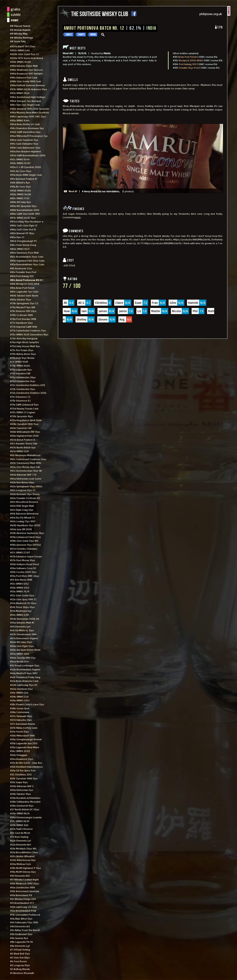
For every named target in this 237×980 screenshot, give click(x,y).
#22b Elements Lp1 (20, 840)
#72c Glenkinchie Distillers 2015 (28, 385)
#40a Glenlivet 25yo (21, 689)
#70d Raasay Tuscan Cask (24, 408)
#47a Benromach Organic (24, 638)
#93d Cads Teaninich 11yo (24, 140)
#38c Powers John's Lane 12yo (27, 704)
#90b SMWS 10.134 (20, 190)
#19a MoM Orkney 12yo (23, 872)
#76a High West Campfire (24, 342)
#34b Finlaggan (19, 755)
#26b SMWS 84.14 (20, 813)
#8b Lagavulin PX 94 (22, 942)
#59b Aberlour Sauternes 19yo (27, 533)
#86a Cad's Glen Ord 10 (23, 229)
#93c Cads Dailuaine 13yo (24, 144)
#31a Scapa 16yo (19, 782)
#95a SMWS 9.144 (20, 120)
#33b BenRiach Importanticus (26, 767)
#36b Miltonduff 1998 (22, 735)
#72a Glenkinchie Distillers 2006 (28, 393)
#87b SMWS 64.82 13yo (23, 218)
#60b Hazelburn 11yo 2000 (25, 525)
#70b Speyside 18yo (21, 416)
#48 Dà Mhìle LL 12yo (22, 630)
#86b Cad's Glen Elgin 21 (24, 225)
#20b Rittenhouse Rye (23, 860)
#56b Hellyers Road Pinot (24, 564)
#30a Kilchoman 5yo (22, 790)
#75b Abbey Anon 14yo (23, 354)
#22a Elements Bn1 (20, 844)
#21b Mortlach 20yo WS (23, 848)
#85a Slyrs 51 (17, 237)
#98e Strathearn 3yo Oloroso (27, 70)
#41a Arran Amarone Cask (24, 681)
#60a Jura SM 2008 (21, 529)
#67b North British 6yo (23, 447)
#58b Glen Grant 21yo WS (24, 541)
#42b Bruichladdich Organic (25, 669)
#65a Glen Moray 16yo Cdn (25, 467)
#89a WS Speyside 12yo (23, 206)
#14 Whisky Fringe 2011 (23, 899)
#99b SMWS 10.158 (20, 62)
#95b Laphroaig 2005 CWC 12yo (28, 116)
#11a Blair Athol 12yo (21, 918)
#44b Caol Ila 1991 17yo (23, 658)
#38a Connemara (20, 712)
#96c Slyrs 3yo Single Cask (25, 105)
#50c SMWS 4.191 (19, 615)
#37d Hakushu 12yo (21, 720)
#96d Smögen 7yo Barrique (26, 101)
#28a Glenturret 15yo (22, 806)
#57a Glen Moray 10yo (23, 560)
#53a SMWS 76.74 (20, 591)
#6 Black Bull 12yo (20, 953)
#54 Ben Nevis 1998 (21, 580)
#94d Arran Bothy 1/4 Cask (25, 124)
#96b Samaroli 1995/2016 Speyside (30, 109)
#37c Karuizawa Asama (22, 724)
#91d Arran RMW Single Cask (26, 175)
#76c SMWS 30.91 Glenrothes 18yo (29, 334)
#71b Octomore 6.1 (20, 400)
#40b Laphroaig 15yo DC (24, 685)
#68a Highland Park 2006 (24, 436)
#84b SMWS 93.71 (20, 249)
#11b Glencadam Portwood (25, 915)
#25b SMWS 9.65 (19, 825)
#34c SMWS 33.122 (20, 751)
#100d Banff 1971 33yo (23, 46)
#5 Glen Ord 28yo (20, 957)
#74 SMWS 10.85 (19, 362)
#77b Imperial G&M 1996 (24, 327)
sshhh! (16, 15)
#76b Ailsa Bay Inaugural (24, 338)
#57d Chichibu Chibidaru (24, 549)
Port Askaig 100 (188, 64)
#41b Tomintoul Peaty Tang (25, 677)
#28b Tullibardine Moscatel (25, 802)
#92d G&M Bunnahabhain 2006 (28, 155)
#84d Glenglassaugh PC (24, 241)
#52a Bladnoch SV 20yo (23, 603)
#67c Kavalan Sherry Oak (24, 443)
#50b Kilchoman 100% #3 (25, 619)
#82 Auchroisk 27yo (21, 268)
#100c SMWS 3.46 (20, 50)
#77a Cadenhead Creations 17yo (28, 330)
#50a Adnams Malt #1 (22, 622)
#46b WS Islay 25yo (21, 642)
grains (15, 9)
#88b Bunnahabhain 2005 (25, 210)
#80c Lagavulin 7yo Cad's (24, 291)
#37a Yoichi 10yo (19, 731)
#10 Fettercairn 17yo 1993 (24, 922)
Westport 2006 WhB (190, 60)
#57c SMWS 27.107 (20, 552)
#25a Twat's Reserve (21, 829)
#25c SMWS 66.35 (20, 821)
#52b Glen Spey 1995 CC (23, 599)
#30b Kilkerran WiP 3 (22, 786)
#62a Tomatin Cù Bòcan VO (25, 498)
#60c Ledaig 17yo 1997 (23, 521)
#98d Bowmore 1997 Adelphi (26, 73)
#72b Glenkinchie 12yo (23, 389)
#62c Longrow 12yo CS (23, 490)
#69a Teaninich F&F (21, 428)
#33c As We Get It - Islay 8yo (26, 763)
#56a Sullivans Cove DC (23, 568)
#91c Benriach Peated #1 (24, 179)
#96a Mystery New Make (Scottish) (30, 112)
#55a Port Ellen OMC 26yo (25, 576)
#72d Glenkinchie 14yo (23, 381)
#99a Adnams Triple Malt (24, 66)
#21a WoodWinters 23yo (24, 852)
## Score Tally (18, 41)
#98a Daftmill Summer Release (27, 85)
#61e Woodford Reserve (24, 502)
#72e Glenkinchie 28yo (23, 377)
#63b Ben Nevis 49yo (22, 482)
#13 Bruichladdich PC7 (22, 903)
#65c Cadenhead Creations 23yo (28, 459)
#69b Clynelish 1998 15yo (24, 424)
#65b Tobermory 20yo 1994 (26, 463)
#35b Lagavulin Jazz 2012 (24, 743)
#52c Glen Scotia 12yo (22, 595)
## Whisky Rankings (22, 37)
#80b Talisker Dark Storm (24, 295)
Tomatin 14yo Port (189, 68)
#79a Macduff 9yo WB (23, 307)
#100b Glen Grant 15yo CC (25, 54)
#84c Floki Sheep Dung (23, 245)
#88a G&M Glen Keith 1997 (25, 214)
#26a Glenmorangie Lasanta (26, 817)
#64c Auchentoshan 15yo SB (26, 471)
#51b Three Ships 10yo (22, 607)
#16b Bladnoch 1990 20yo (25, 883)
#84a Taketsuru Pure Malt (24, 253)
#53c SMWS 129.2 (19, 584)
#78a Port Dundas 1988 (23, 319)
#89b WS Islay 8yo (20, 202)
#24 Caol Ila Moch (20, 833)
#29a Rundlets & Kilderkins (25, 798)
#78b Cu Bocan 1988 (21, 315)
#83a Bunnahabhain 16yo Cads (27, 264)
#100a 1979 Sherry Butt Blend (26, 58)
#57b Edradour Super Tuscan (26, 556)
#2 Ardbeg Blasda (20, 969)
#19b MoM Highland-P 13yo (26, 868)
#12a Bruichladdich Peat (23, 911)
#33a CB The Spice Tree (23, 770)
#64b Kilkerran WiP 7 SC (23, 475)
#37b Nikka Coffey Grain (24, 728)
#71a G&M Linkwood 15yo (24, 404)
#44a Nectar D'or (19, 661)
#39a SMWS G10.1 (20, 700)
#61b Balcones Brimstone (24, 513)
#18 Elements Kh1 (20, 876)
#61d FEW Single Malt (22, 506)
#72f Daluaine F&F (20, 373)
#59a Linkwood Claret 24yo (26, 537)
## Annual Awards (20, 30)
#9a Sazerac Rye (19, 938)
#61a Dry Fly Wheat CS (22, 517)
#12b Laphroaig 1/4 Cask (24, 907)
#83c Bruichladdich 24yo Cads (27, 257)
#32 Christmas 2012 (21, 774)
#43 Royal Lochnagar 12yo (25, 665)
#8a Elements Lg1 (20, 946)
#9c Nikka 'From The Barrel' (25, 930)
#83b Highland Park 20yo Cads (27, 260)
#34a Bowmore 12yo (22, 759)
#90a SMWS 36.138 (20, 194)
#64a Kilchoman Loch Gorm (26, 478)
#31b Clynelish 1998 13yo (24, 778)
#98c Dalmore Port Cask (24, 77)
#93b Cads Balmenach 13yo (25, 148)
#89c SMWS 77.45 (20, 198)
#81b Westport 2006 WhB (25, 284)
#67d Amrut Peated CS (23, 440)
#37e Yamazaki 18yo (21, 716)
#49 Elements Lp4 (20, 626)
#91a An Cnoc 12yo (20, 186)
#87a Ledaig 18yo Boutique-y (27, 221)
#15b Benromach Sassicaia (25, 891)
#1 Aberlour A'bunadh (22, 973)
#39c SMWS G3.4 (19, 693)
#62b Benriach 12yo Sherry (25, 494)
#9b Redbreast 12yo (21, 934)
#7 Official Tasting (20, 949)
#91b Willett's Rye (20, 182)
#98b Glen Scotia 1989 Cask (26, 81)
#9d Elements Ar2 (20, 926)
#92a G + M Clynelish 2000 (26, 167)
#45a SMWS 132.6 (20, 654)
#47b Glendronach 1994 (23, 634)
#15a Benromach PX (21, 895)
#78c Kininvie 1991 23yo (23, 311)
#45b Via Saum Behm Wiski (25, 650)
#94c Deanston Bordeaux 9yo (27, 128)
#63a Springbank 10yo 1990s (26, 486)
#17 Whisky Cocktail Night (24, 879)
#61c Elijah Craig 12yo (22, 510)
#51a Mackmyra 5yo (21, 611)
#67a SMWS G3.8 (19, 451)
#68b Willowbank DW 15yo (25, 432)
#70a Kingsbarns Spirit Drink (26, 420)
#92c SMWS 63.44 (20, 159)
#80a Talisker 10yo (21, 299)
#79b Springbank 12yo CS (24, 303)
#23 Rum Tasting (19, 837)
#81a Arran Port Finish (22, 288)
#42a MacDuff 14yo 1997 (24, 673)
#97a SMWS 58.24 (20, 93)
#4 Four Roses (18, 961)
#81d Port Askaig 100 (22, 276)
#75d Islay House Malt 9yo (25, 346)
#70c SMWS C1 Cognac (23, 412)
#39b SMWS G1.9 (19, 697)
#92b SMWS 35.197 (20, 163)
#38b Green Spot (20, 708)
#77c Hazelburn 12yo (21, 323)
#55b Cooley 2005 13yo (23, 572)
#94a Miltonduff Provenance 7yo (29, 136)
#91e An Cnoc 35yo (21, 171)
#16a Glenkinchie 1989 (22, 887)
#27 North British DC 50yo (25, 809)
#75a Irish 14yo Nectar (22, 358)
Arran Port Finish (188, 57)
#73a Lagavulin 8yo (21, 369)
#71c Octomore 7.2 (20, 397)
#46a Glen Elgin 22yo (22, 646)
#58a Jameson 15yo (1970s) (25, 545)
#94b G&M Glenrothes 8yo (25, 132)
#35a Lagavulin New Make (25, 747)
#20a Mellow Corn (20, 864)
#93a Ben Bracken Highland (25, 151)
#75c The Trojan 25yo (22, 350)
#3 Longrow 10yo (20, 965)
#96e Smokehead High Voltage (28, 97)
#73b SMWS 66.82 (20, 366)
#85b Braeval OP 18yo (22, 233)
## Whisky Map (19, 33)
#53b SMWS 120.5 (20, 587)
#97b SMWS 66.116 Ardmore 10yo (29, 89)
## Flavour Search (20, 26)
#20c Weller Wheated (22, 856)
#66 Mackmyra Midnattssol (25, 455)
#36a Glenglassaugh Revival (26, 739)
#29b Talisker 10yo (20, 794)
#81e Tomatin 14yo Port (23, 272)
